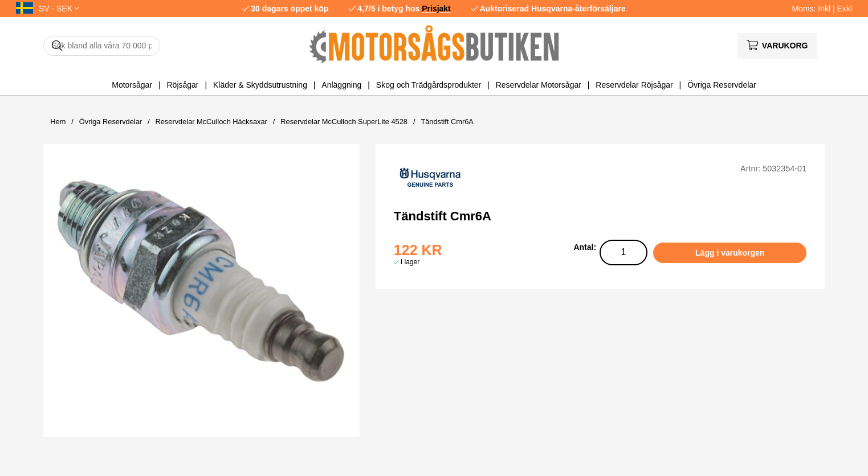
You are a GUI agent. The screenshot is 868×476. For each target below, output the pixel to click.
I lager (410, 262)
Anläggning (341, 85)
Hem (58, 122)
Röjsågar (182, 85)
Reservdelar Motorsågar (539, 85)
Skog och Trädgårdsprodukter (429, 85)
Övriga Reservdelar (722, 85)
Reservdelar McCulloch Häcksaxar (211, 122)
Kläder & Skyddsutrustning (260, 85)
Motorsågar (132, 85)
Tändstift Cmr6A (447, 122)
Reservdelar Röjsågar (634, 85)
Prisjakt (436, 9)
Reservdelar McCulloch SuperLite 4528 (344, 122)
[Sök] (102, 46)
